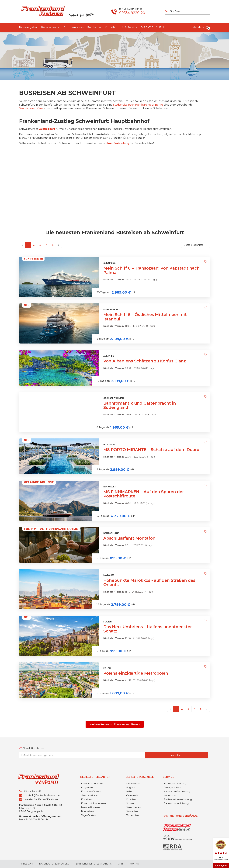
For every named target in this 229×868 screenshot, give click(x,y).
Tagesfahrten (88, 815)
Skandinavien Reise (31, 108)
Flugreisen (87, 788)
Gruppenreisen (74, 27)
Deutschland (133, 784)
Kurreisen (86, 799)
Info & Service (128, 27)
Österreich (132, 795)
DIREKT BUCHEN (152, 27)
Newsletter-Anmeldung (177, 792)
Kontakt (135, 864)
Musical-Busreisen (91, 807)
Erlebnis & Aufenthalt (93, 784)
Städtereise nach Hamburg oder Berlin (138, 105)
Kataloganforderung (175, 784)
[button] (115, 724)
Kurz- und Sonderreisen (94, 803)
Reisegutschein (172, 788)
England (131, 788)
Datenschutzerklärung (176, 803)
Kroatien (131, 799)
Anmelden (177, 755)
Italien (130, 792)
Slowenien (132, 811)
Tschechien (132, 815)
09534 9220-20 (132, 13)
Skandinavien (134, 807)
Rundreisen (87, 811)
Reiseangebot (29, 27)
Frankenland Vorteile (101, 27)
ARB (121, 864)
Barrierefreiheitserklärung (178, 799)
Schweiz (131, 803)
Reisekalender (51, 27)
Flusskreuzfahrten (91, 792)
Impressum (170, 795)
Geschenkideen (90, 795)
